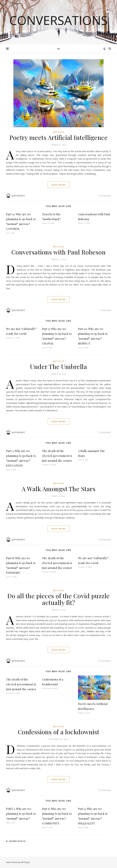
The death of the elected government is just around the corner (57, 456)
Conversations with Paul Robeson (59, 252)
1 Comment (105, 310)
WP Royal (25, 862)
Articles (59, 132)
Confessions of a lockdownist (59, 732)
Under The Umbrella (58, 366)
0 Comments (105, 196)
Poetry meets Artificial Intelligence (58, 137)
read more (59, 185)
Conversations (58, 20)
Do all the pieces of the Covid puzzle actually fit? (58, 599)
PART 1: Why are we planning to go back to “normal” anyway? (21, 814)
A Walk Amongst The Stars (58, 489)
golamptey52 (19, 195)
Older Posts (16, 841)
